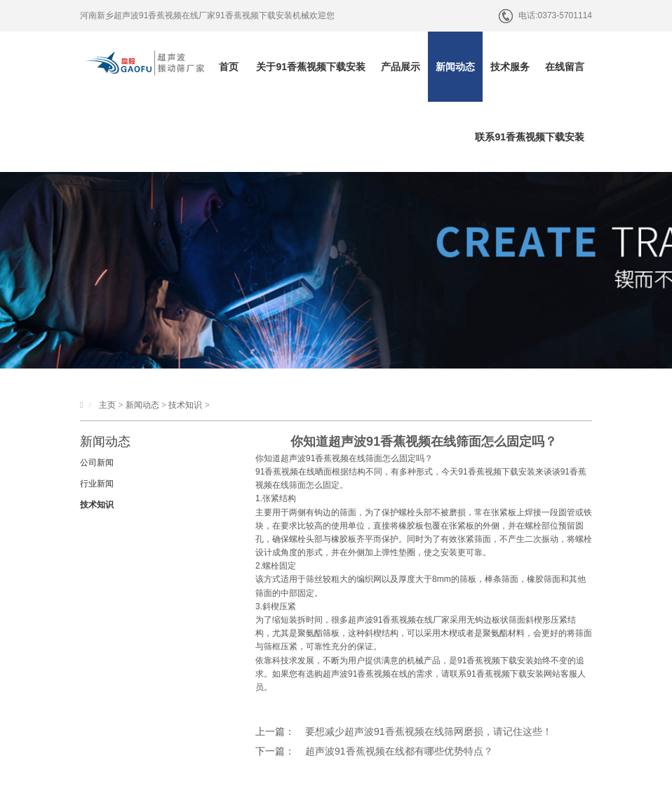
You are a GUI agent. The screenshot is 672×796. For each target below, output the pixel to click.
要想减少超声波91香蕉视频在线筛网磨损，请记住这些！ (429, 731)
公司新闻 (97, 463)
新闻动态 (455, 67)
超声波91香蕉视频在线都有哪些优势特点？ (399, 751)
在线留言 (565, 67)
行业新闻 (97, 484)
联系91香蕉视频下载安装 (530, 137)
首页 (229, 67)
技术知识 (185, 405)
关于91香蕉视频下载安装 (311, 67)
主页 (107, 405)
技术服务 (510, 67)
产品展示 (401, 67)
